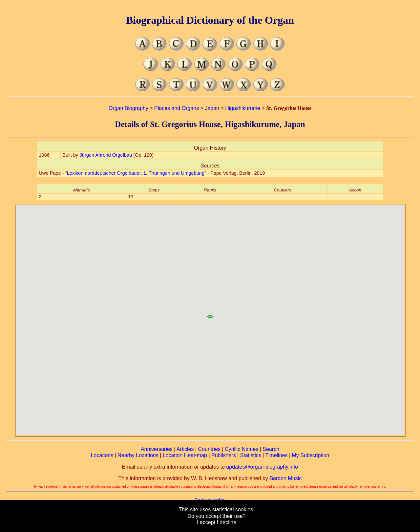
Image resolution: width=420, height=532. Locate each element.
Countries (209, 449)
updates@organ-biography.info (262, 467)
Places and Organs (177, 108)
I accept (206, 522)
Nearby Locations (138, 455)
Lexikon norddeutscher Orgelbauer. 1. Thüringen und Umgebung (136, 173)
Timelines (277, 455)
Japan (212, 108)
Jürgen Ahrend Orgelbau (106, 155)
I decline (226, 522)
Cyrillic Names (241, 449)
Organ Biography (128, 108)
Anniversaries (157, 449)
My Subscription (310, 455)
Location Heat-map (185, 455)
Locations (102, 455)
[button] (210, 314)
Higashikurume (243, 108)
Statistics (251, 455)
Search (271, 449)
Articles (185, 449)
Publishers (224, 455)
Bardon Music (285, 478)
